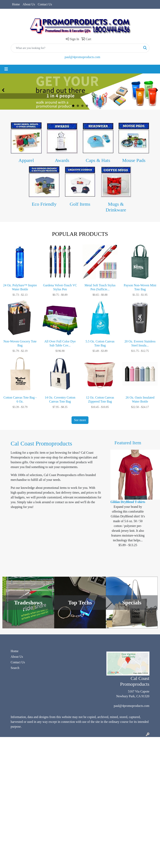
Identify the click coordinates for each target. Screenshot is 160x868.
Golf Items (80, 204)
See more (80, 420)
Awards (62, 160)
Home (16, 4)
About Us (29, 4)
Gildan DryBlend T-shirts (128, 502)
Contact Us (45, 4)
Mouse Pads (134, 160)
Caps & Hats (98, 160)
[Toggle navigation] (6, 69)
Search (15, 668)
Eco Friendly (44, 204)
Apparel (26, 160)
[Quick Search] (76, 48)
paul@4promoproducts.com (82, 57)
